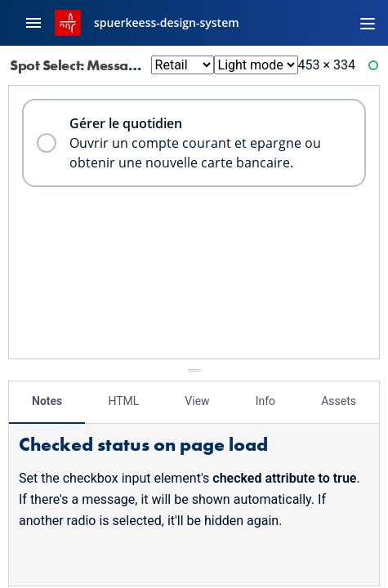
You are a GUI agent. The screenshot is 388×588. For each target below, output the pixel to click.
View (197, 401)
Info (265, 401)
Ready (376, 69)
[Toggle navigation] (368, 23)
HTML (123, 401)
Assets (339, 401)
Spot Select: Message (88, 65)
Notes (47, 401)
